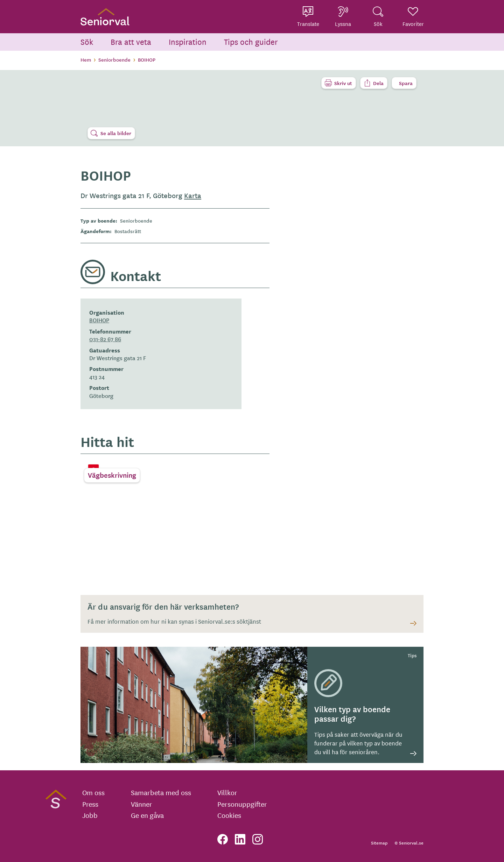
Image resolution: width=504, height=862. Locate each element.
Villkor (227, 792)
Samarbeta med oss (161, 792)
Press (90, 804)
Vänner (142, 804)
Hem (86, 59)
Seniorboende (114, 59)
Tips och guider (251, 41)
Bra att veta (131, 41)
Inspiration (188, 41)
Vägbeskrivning (112, 475)
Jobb (90, 815)
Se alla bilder (116, 133)
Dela (378, 83)
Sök (87, 41)
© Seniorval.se (409, 843)
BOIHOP (99, 320)
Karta (193, 195)
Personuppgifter (242, 804)
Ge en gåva (147, 815)
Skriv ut (343, 83)
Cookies (229, 815)
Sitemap (379, 843)
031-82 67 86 (105, 339)
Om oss (93, 792)
